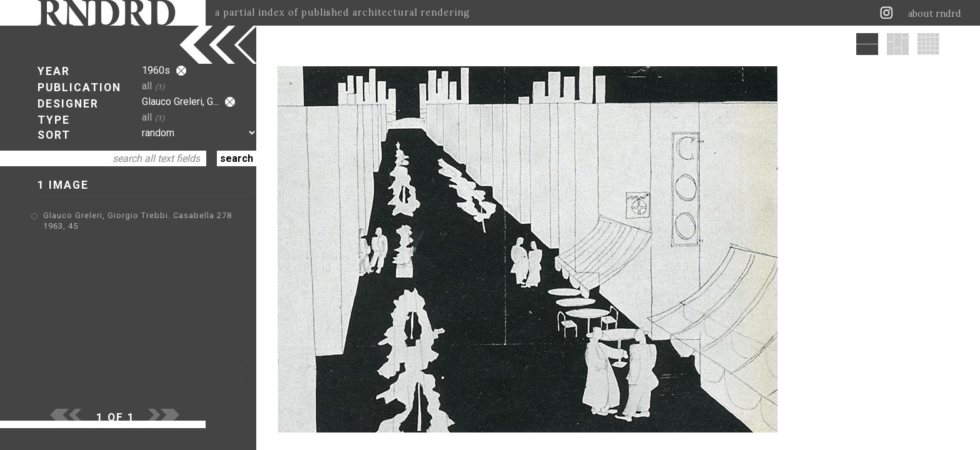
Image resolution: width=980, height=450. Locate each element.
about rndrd (935, 14)
